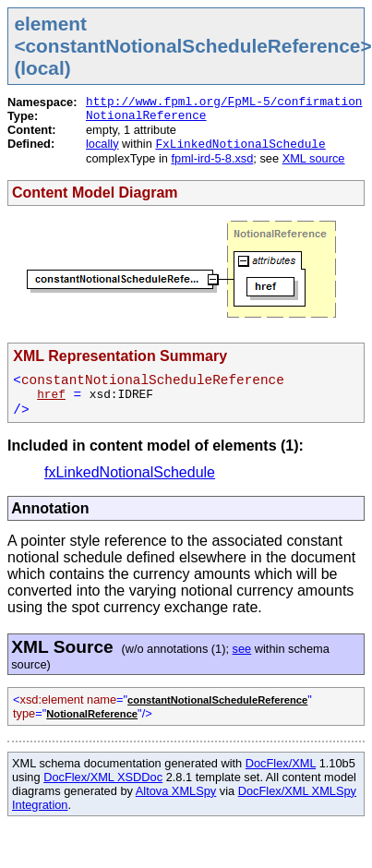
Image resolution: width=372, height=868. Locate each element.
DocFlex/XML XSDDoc (103, 777)
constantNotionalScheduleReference (217, 700)
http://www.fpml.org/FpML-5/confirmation (224, 102)
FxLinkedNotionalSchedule (240, 145)
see (242, 649)
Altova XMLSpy (176, 791)
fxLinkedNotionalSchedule (130, 472)
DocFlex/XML (281, 763)
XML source (314, 158)
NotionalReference (146, 116)
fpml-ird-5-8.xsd (212, 158)
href (51, 395)
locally (102, 144)
